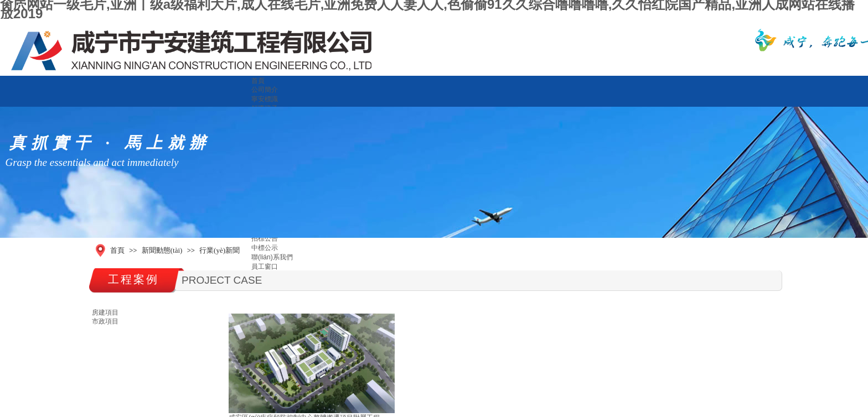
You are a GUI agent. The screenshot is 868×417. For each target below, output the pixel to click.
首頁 (258, 81)
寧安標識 (265, 99)
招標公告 (265, 238)
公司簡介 (265, 90)
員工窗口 (265, 267)
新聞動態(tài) (162, 250)
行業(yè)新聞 (219, 250)
